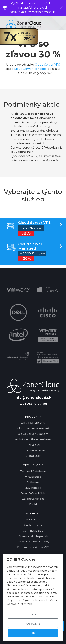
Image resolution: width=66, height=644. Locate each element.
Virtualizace (33, 477)
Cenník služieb (33, 531)
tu (55, 12)
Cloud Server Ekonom (33, 434)
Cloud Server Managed (30, 69)
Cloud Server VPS (47, 65)
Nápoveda (33, 519)
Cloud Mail (33, 445)
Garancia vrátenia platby (33, 542)
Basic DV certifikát (33, 493)
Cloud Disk (33, 456)
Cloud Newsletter (33, 450)
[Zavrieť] (61, 8)
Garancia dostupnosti (33, 536)
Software (33, 482)
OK (33, 633)
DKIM (33, 504)
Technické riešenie (33, 471)
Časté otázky (33, 525)
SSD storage (33, 488)
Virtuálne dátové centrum (33, 439)
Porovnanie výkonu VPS (33, 547)
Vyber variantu (33, 229)
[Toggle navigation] (60, 24)
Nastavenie (33, 624)
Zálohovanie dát (33, 499)
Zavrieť (33, 615)
